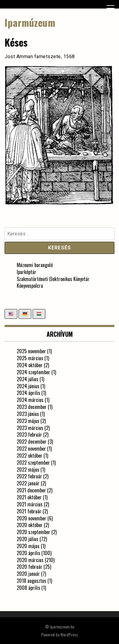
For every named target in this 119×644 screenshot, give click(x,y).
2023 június (28, 414)
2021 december (31, 490)
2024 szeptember (33, 372)
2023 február (29, 435)
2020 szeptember (33, 532)
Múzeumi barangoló (35, 265)
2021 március (30, 504)
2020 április (28, 553)
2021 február (29, 511)
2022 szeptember (33, 463)
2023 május (28, 421)
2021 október (29, 497)
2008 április (28, 588)
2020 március (30, 560)
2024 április (28, 393)
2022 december (32, 442)
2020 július (28, 539)
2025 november (31, 351)
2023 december (32, 407)
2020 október (30, 525)
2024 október (30, 365)
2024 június (28, 386)
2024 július (28, 379)
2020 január (28, 574)
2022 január (28, 483)
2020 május (28, 546)
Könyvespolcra (30, 286)
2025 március (30, 358)
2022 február (29, 476)
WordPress (69, 634)
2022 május (28, 470)
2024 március (30, 400)
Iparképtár (26, 272)
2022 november (31, 449)
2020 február (30, 567)
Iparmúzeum (30, 22)
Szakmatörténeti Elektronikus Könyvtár (53, 279)
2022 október (30, 456)
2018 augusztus (32, 581)
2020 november (32, 518)
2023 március (30, 428)
